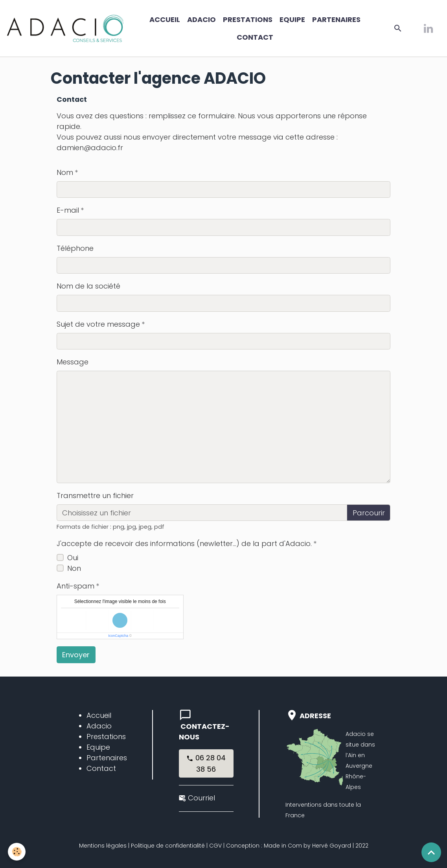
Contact (255, 37)
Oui (73, 558)
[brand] (65, 28)
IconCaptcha (118, 636)
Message (73, 362)
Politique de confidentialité (168, 846)
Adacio (99, 726)
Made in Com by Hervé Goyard (307, 846)
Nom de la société (88, 286)
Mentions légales (103, 846)
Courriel (201, 798)
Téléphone (75, 248)
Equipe (292, 19)
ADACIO (201, 19)
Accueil (165, 19)
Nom (65, 172)
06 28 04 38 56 (206, 764)
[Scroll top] (431, 852)
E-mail (68, 210)
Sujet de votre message (98, 324)
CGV (215, 846)
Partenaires (336, 19)
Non (74, 568)
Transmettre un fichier (95, 496)
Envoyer (76, 655)
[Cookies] (17, 852)
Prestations (248, 19)
